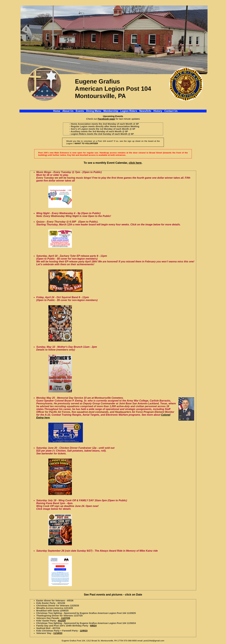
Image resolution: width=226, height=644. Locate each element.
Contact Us (171, 111)
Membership (111, 111)
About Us (68, 111)
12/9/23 (84, 631)
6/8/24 (93, 626)
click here (135, 163)
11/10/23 (58, 633)
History (158, 111)
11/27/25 (66, 618)
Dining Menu (94, 111)
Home (57, 111)
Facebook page (106, 119)
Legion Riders (129, 111)
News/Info (145, 111)
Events (80, 111)
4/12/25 (62, 621)
